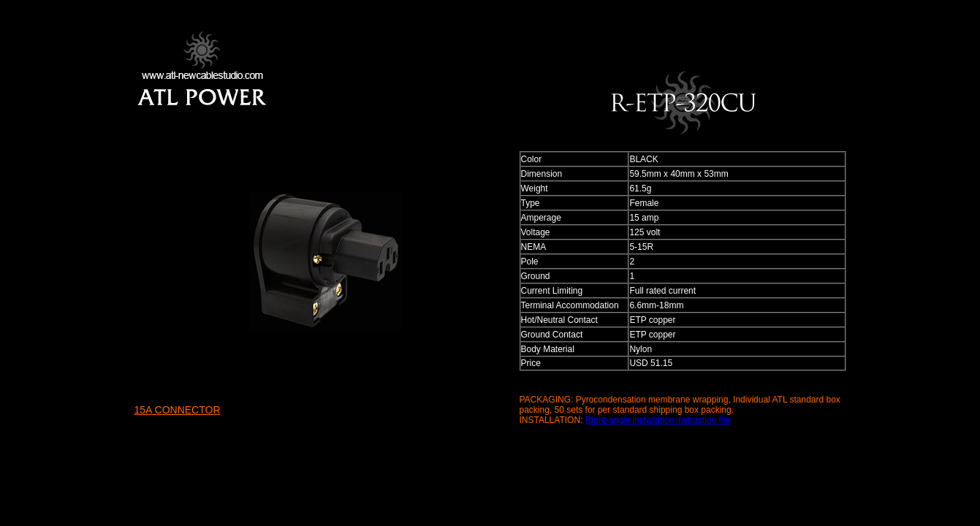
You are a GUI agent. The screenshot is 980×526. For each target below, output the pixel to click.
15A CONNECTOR (178, 410)
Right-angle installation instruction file (658, 420)
